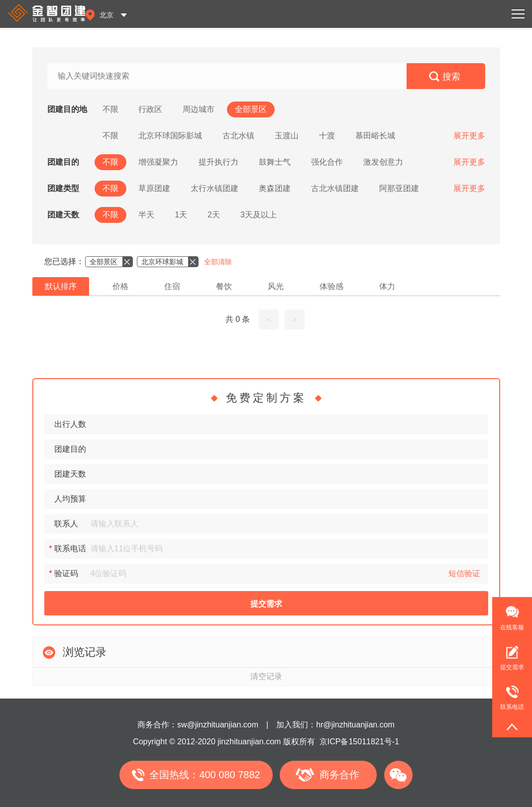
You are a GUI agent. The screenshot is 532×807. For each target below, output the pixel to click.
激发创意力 (383, 162)
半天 (146, 215)
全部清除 (218, 262)
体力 (387, 286)
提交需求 (266, 604)
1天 (181, 215)
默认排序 (61, 286)
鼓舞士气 (275, 162)
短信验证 (464, 573)
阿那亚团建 (399, 188)
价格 (120, 286)
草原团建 (154, 188)
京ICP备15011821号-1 (359, 742)
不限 (110, 109)
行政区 (150, 109)
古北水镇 (238, 136)
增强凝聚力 (158, 162)
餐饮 (224, 286)
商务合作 (339, 775)
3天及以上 (259, 215)
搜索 (451, 77)
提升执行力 (218, 162)
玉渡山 (287, 136)
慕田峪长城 (375, 136)
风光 (276, 286)
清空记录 (266, 676)
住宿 (172, 286)
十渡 (327, 136)
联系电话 (508, 694)
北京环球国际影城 (170, 136)
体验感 (331, 286)
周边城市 (199, 109)
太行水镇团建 (214, 188)
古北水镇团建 (335, 188)
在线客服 (512, 627)
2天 (214, 215)
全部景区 (251, 109)
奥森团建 (275, 188)
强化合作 (327, 162)
